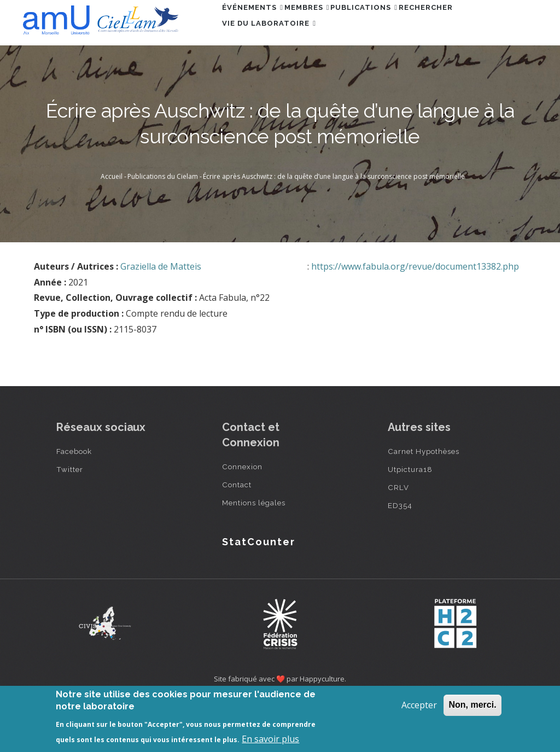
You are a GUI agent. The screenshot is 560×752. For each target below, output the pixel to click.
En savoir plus (270, 739)
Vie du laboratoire (275, 71)
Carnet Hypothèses (424, 502)
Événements (259, 24)
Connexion (242, 517)
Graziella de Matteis (161, 317)
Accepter (419, 705)
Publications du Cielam (163, 227)
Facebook (74, 502)
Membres (325, 24)
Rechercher (468, 24)
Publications (395, 24)
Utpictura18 (410, 520)
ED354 (400, 556)
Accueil (112, 227)
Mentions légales (254, 553)
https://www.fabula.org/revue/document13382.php (415, 317)
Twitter (70, 520)
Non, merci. (472, 705)
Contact (237, 535)
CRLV (398, 538)
